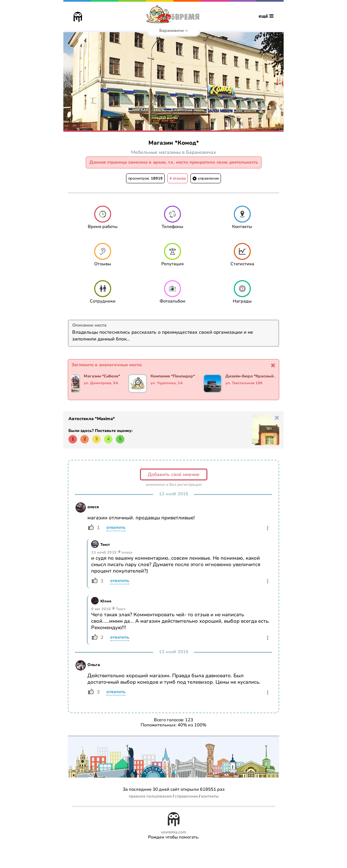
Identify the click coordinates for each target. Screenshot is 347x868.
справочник (186, 796)
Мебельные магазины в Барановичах (174, 152)
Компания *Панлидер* (177, 376)
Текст (105, 545)
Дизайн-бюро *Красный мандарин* (256, 376)
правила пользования (150, 796)
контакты (210, 796)
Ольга (94, 665)
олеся (93, 507)
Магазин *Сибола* (106, 376)
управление (206, 178)
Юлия (106, 601)
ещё (266, 16)
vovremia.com (173, 832)
